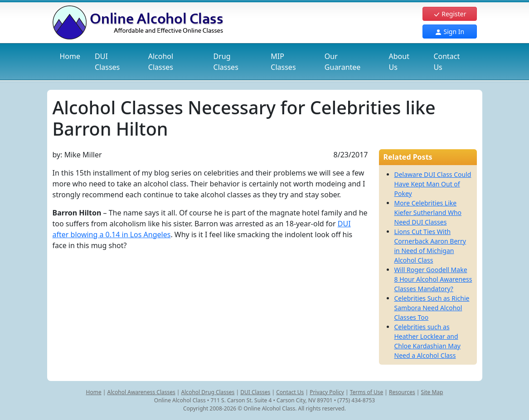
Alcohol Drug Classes (208, 392)
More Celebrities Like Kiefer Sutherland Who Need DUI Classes (428, 212)
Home (70, 56)
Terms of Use (366, 392)
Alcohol (161, 62)
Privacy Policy (327, 392)
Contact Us (446, 62)
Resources (402, 392)
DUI (107, 62)
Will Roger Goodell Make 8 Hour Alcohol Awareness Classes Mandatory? (433, 279)
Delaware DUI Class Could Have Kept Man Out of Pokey (433, 184)
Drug (226, 62)
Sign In (449, 32)
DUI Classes (255, 392)
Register (450, 14)
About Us (399, 62)
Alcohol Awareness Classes (141, 392)
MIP (283, 62)
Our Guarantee (343, 62)
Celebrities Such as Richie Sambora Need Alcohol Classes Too (432, 308)
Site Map (432, 392)
